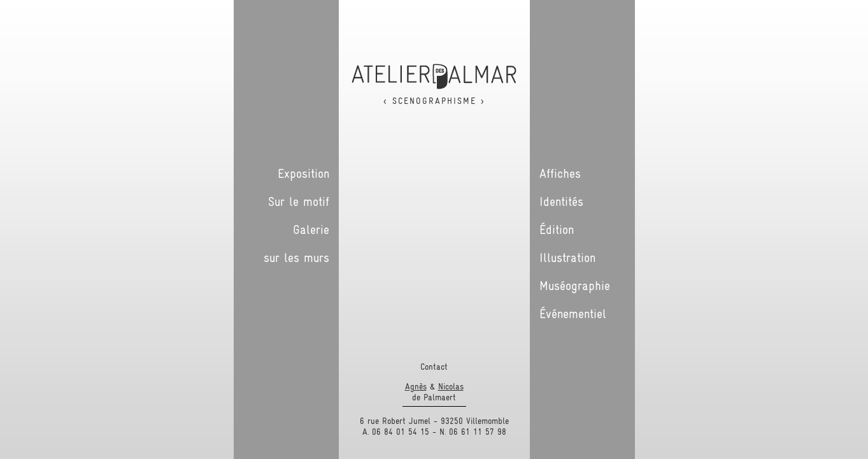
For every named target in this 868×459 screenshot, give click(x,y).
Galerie (311, 229)
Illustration (567, 258)
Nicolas (451, 386)
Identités (561, 201)
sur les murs (296, 258)
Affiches (560, 173)
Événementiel (573, 314)
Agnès (416, 386)
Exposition (303, 173)
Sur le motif (299, 201)
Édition (557, 229)
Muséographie (575, 286)
